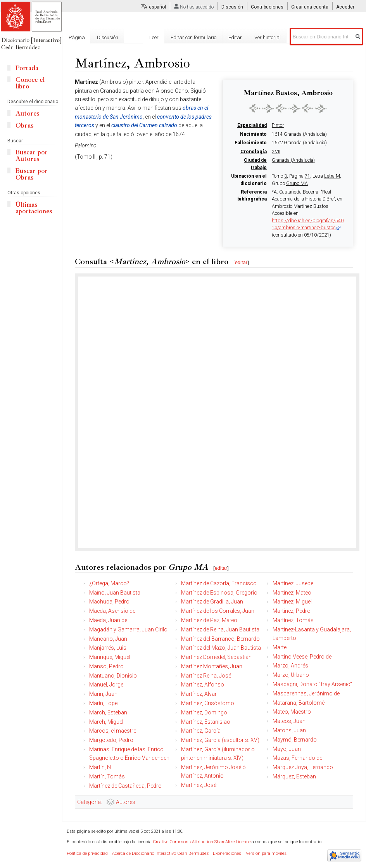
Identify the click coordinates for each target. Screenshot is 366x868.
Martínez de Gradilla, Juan (212, 602)
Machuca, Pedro (109, 602)
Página (77, 37)
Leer (154, 37)
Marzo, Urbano (291, 675)
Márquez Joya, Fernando (303, 767)
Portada (27, 68)
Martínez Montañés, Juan (212, 666)
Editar (235, 37)
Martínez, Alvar (199, 694)
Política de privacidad (87, 853)
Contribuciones (267, 7)
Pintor (278, 125)
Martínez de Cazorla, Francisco (219, 583)
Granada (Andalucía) (293, 160)
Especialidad (252, 125)
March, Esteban (108, 712)
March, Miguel (106, 722)
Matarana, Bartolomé (299, 703)
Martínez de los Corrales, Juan (218, 611)
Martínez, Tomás (293, 620)
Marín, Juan (103, 694)
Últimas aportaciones (34, 208)
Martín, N (100, 767)
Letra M (332, 176)
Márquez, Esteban (294, 776)
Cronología (254, 152)
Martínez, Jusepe (293, 583)
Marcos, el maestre (113, 731)
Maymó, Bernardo (295, 740)
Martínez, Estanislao (206, 722)
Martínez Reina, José (206, 676)
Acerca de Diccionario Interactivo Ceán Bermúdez (160, 853)
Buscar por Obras (32, 174)
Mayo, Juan (287, 749)
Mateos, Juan (289, 721)
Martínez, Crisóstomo (208, 703)
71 (307, 176)
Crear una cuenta (310, 7)
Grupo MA (297, 183)
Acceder (345, 7)
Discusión (232, 7)
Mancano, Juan (108, 639)
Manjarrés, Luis (108, 648)
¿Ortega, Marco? (109, 583)
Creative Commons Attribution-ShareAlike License (202, 842)
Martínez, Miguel (292, 602)
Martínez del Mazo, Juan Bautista (221, 648)
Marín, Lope (103, 703)
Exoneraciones (227, 853)
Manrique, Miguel (110, 657)
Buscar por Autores (32, 156)
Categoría (89, 802)
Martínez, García (201, 731)
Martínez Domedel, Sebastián (216, 657)
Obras (24, 125)
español (157, 7)
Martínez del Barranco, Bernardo (220, 639)
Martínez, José (199, 785)
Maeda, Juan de (108, 620)
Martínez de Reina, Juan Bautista (220, 629)
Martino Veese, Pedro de (302, 657)
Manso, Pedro (106, 666)
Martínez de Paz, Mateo (209, 620)
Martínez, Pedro (292, 611)
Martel (280, 647)
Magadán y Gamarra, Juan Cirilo (128, 629)
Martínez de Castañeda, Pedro (125, 786)
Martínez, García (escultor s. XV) (220, 740)
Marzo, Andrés (290, 666)
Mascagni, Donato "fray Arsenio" (312, 684)
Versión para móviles (266, 853)
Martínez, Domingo (204, 712)
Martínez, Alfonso (203, 685)
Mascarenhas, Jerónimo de (306, 693)
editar (241, 262)
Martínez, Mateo (292, 593)
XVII (276, 152)
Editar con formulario (193, 37)
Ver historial (268, 37)
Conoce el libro (30, 83)
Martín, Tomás (107, 776)
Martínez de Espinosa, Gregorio (219, 593)
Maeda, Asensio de (112, 611)
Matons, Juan (289, 730)
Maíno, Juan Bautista (115, 593)
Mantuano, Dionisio (113, 676)
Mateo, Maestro (292, 712)
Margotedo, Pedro (111, 740)
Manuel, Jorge (106, 685)
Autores (126, 802)
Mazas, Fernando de (297, 758)
